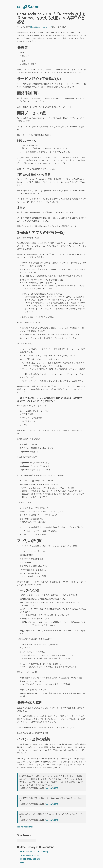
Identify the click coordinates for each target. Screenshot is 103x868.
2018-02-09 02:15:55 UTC (30, 859)
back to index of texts (26, 827)
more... (22, 863)
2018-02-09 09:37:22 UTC (30, 855)
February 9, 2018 (52, 788)
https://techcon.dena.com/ (41, 27)
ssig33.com (28, 7)
